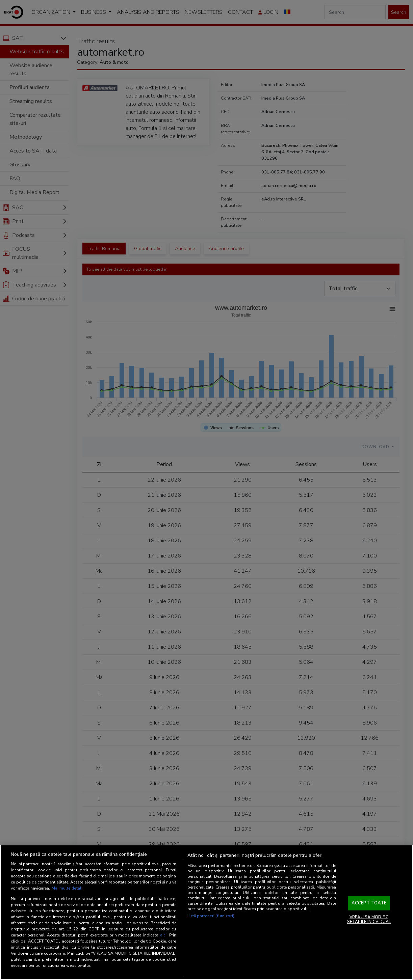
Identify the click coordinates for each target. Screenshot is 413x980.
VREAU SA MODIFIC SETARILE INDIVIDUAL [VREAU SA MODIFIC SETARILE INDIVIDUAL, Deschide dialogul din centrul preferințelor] (369, 919)
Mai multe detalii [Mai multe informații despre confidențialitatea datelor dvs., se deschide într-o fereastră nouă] (68, 889)
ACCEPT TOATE (369, 903)
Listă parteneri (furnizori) (211, 916)
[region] (206, 913)
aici (163, 935)
